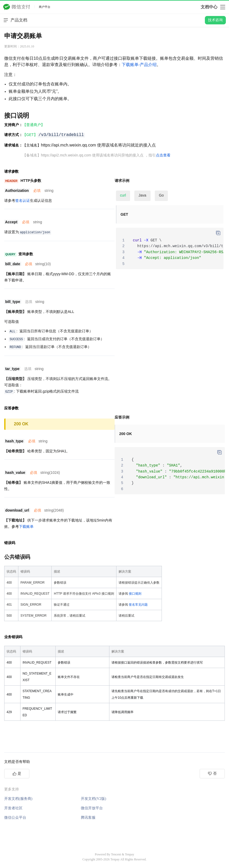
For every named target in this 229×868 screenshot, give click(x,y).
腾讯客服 (88, 818)
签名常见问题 (138, 605)
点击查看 (163, 155)
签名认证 (23, 200)
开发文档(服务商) (18, 799)
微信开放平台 (92, 808)
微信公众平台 (15, 818)
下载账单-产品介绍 (139, 65)
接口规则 (135, 594)
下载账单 (26, 527)
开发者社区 (13, 808)
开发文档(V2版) (93, 799)
